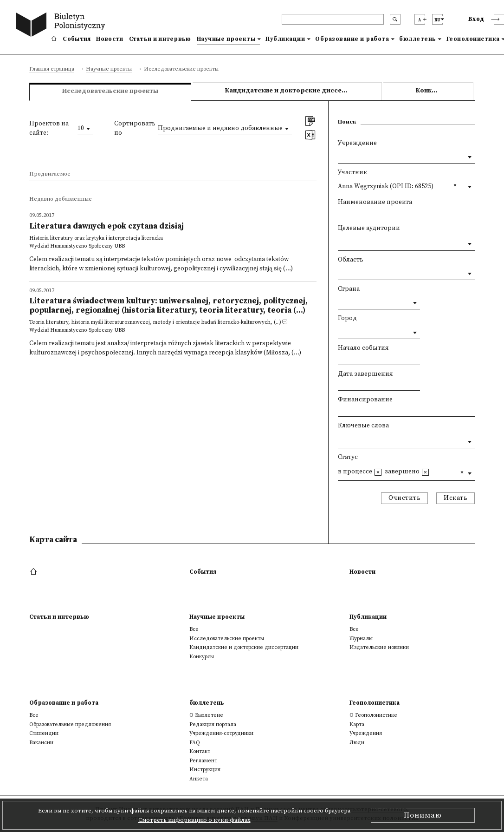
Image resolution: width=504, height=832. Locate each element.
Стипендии (44, 733)
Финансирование (365, 400)
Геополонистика (375, 703)
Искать (456, 498)
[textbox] (340, 242)
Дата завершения (365, 374)
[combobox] (85, 129)
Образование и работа (352, 39)
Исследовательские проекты (227, 639)
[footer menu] (35, 572)
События (77, 39)
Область (351, 260)
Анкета (199, 779)
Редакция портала (213, 724)
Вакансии (41, 743)
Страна (349, 289)
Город (347, 318)
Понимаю (423, 815)
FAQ (195, 743)
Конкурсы (432, 91)
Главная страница (52, 69)
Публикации (285, 39)
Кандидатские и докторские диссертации (296, 91)
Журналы (361, 639)
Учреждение (357, 143)
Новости (110, 39)
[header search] (333, 19)
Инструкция (205, 770)
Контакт (200, 751)
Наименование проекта (375, 202)
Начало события (363, 348)
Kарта (357, 724)
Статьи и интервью (160, 39)
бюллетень (418, 39)
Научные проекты (226, 39)
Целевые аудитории (369, 228)
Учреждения (366, 733)
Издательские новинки (379, 647)
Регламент (203, 761)
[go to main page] (62, 26)
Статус (348, 457)
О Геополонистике (373, 715)
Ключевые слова (363, 426)
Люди (357, 743)
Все (194, 629)
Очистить (404, 498)
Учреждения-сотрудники (221, 733)
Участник (352, 173)
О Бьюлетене (206, 715)
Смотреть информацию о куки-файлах (194, 820)
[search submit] (395, 19)
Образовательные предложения (70, 724)
